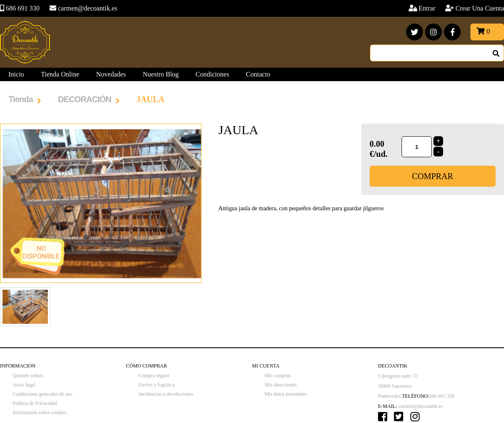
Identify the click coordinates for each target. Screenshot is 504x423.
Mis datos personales (286, 394)
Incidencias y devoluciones (166, 394)
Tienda (21, 99)
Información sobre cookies (39, 412)
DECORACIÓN (85, 99)
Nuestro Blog (161, 74)
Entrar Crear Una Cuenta (462, 8)
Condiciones (213, 74)
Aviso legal (24, 385)
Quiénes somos (28, 375)
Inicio (16, 74)
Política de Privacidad (35, 403)
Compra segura (154, 375)
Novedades (111, 74)
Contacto (258, 74)
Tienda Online (60, 74)
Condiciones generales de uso (42, 394)
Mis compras (278, 375)
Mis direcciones (281, 385)
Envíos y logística (157, 385)
